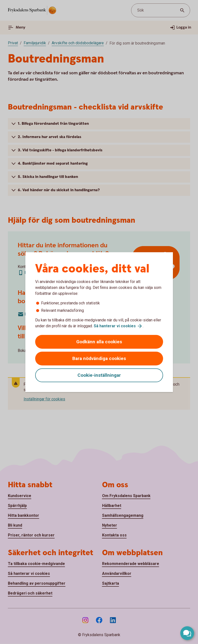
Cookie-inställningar (99, 375)
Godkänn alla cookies (99, 342)
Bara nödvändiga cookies (99, 358)
